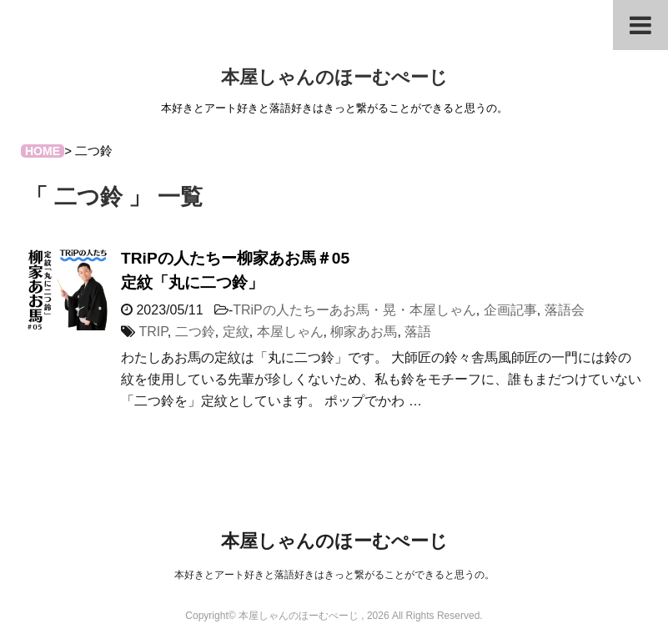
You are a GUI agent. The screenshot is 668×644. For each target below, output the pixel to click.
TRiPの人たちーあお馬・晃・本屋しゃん (354, 310)
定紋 (236, 332)
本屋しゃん (290, 332)
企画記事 (510, 310)
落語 (418, 332)
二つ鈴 (195, 332)
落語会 (565, 310)
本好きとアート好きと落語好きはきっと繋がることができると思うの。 (334, 575)
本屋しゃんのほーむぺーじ (334, 77)
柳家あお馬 (364, 332)
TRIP (153, 332)
